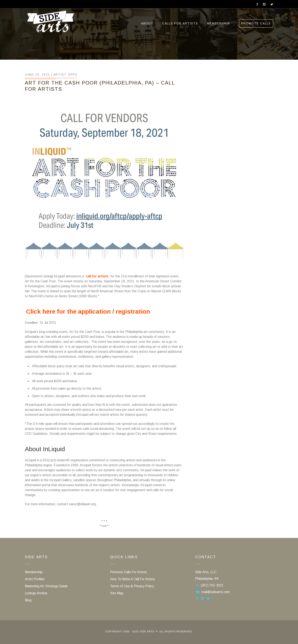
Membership (219, 23)
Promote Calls (256, 23)
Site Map (117, 593)
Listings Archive (36, 593)
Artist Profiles (35, 579)
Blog (28, 600)
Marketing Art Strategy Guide (46, 586)
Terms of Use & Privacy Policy (132, 586)
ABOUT (147, 23)
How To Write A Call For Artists (133, 579)
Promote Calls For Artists (129, 572)
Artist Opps (65, 75)
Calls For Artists (180, 23)
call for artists (97, 276)
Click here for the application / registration (88, 311)
